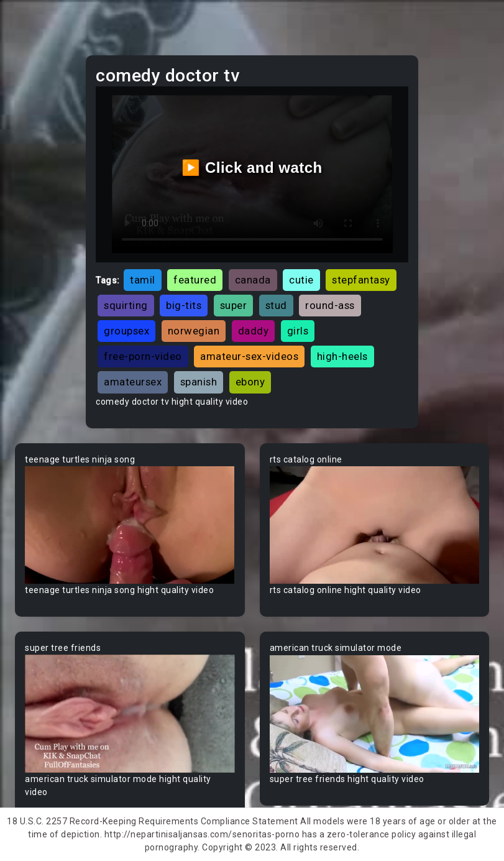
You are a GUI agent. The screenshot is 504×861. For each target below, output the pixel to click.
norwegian (194, 331)
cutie (301, 280)
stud (276, 305)
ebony (250, 382)
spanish (199, 382)
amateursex (133, 382)
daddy (254, 331)
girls (298, 331)
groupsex (126, 331)
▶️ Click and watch (252, 168)
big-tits (184, 305)
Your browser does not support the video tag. (130, 525)
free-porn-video (143, 356)
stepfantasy (361, 280)
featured (195, 280)
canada (253, 280)
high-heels (342, 356)
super (234, 305)
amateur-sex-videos (249, 356)
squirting (126, 305)
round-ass (330, 305)
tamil (143, 280)
